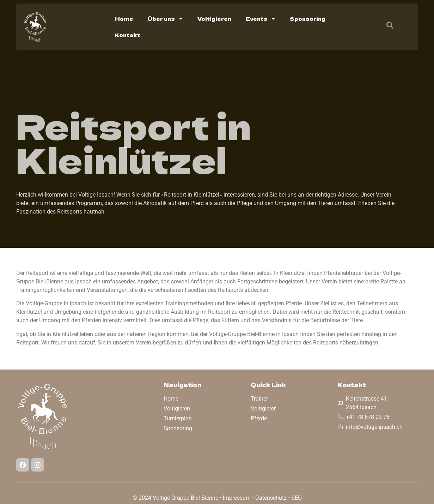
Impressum (237, 498)
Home (124, 19)
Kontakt (127, 35)
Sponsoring (308, 19)
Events (261, 19)
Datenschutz (271, 498)
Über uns (165, 19)
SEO (297, 498)
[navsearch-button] (386, 27)
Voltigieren (214, 19)
